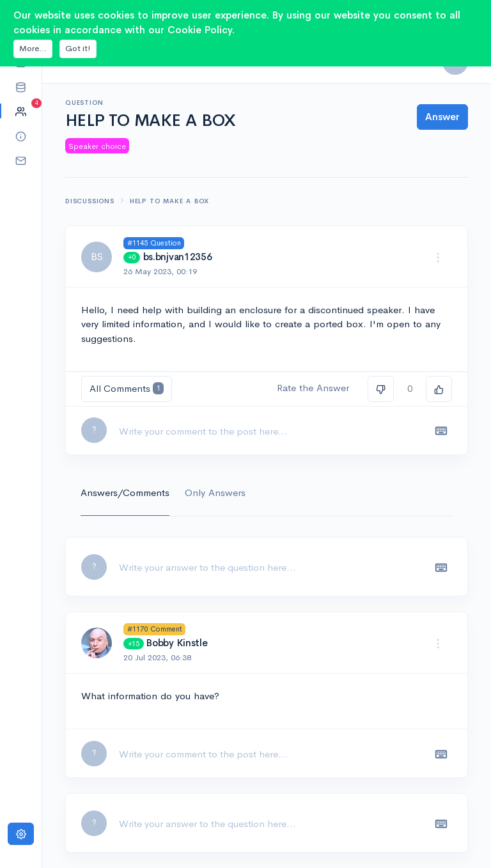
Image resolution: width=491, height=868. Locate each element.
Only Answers (215, 492)
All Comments (127, 388)
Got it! (78, 48)
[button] (21, 87)
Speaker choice (97, 146)
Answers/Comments (125, 492)
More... (33, 48)
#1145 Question (154, 243)
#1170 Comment (155, 629)
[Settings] (21, 834)
